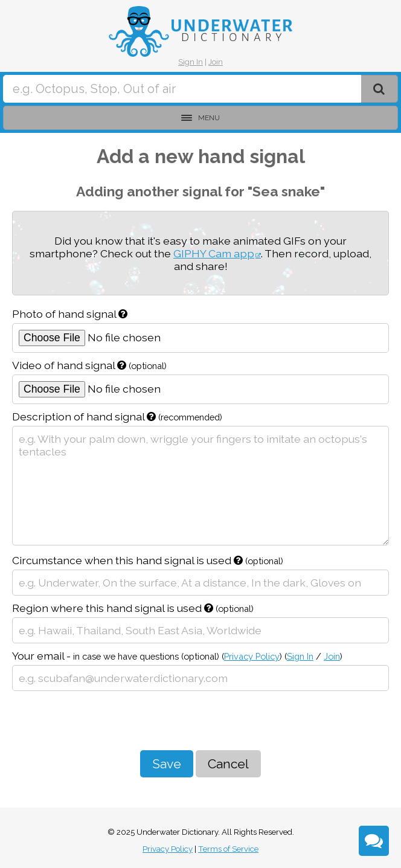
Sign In (191, 62)
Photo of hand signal (70, 314)
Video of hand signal (89, 365)
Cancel (228, 764)
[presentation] (104, 721)
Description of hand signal (117, 416)
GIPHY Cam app (214, 253)
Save (167, 764)
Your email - (177, 656)
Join (216, 62)
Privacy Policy (252, 656)
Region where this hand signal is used (133, 608)
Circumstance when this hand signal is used (148, 560)
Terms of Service (228, 849)
